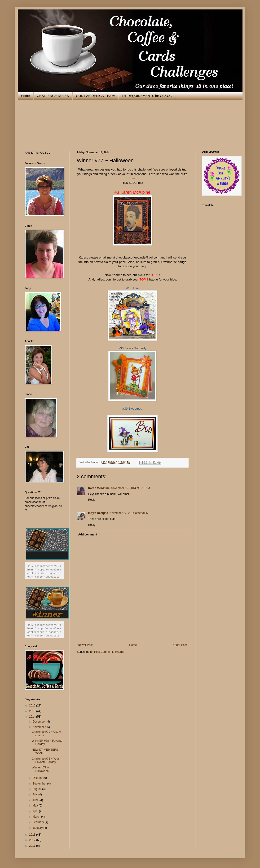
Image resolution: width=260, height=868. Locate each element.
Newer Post (85, 645)
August (37, 789)
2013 (33, 835)
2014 (33, 717)
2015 (33, 711)
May (35, 806)
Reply (92, 500)
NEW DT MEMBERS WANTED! (45, 751)
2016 (33, 706)
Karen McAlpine (99, 488)
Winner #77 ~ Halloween (40, 769)
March (37, 817)
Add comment (88, 535)
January (38, 828)
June (36, 800)
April (36, 811)
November (39, 727)
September (40, 784)
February (38, 822)
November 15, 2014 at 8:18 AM (130, 488)
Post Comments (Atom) (109, 652)
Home (25, 96)
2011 (33, 846)
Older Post (180, 645)
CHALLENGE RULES (53, 96)
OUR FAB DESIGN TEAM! (95, 96)
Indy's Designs (98, 513)
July (35, 794)
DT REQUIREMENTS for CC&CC (147, 96)
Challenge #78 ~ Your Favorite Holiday (45, 760)
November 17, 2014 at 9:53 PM (129, 513)
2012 (33, 840)
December (39, 722)
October (38, 778)
